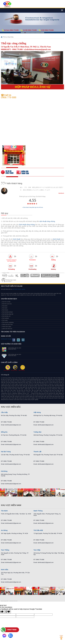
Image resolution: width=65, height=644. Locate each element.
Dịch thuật (17, 239)
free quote (9, 172)
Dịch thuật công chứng (27, 225)
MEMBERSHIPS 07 (9, 280)
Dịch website (6, 318)
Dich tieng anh (7, 4)
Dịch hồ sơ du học (7, 304)
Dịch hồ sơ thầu (6, 302)
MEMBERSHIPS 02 (11, 276)
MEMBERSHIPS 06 (50, 276)
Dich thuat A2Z (5, 601)
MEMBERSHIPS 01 (4, 276)
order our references (24, 172)
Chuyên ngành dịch (9, 299)
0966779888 (12, 630)
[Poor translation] (8, 612)
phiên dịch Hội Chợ (7, 329)
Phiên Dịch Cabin (7, 327)
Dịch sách (5, 308)
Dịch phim (5, 306)
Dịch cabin (5, 320)
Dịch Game (5, 310)
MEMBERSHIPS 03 (17, 276)
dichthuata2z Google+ (7, 339)
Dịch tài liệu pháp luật (8, 314)
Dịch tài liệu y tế (6, 316)
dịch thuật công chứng (47, 221)
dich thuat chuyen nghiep (19, 289)
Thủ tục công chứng (8, 37)
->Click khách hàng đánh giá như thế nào (32, 207)
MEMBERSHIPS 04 (25, 276)
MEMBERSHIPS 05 (35, 276)
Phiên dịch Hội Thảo (7, 324)
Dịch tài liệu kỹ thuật (7, 312)
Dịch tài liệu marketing (8, 322)
